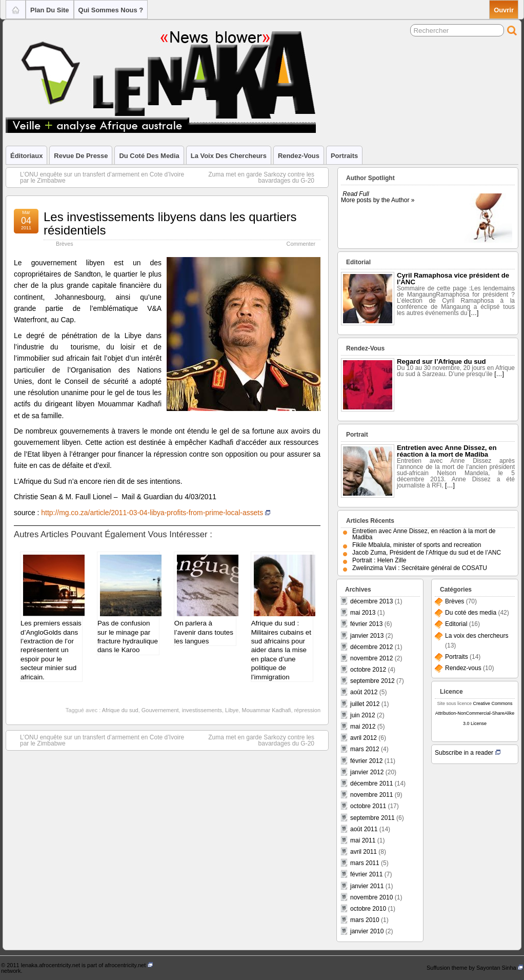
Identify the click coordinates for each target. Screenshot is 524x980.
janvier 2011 (367, 886)
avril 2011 (364, 852)
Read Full (356, 194)
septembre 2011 (372, 818)
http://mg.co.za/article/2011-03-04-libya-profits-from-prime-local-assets (156, 513)
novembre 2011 (371, 795)
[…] (474, 313)
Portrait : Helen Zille (379, 560)
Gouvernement (160, 710)
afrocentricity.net (128, 965)
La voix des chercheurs (229, 156)
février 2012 (366, 761)
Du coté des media (149, 156)
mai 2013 (363, 613)
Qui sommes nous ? (111, 10)
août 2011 (364, 829)
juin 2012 (363, 715)
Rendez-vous (299, 156)
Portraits (344, 156)
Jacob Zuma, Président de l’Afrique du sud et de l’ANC (427, 553)
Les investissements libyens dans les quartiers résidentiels (170, 223)
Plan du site (50, 10)
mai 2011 (363, 840)
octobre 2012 (368, 670)
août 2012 (364, 692)
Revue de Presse (81, 156)
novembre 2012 (371, 658)
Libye (232, 710)
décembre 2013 (371, 601)
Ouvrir (504, 10)
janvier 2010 (367, 931)
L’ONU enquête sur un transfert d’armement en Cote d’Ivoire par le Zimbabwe (97, 178)
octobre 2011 (368, 806)
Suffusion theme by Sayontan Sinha (475, 968)
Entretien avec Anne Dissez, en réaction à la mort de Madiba (447, 451)
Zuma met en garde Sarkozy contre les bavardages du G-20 (266, 178)
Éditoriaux (26, 156)
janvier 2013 (367, 636)
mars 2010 (365, 920)
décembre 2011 (371, 783)
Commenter (301, 244)
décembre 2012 (371, 647)
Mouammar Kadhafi (267, 710)
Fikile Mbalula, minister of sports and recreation (417, 545)
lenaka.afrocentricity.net (51, 965)
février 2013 (366, 624)
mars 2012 (365, 749)
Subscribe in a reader (468, 753)
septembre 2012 (372, 681)
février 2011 (366, 874)
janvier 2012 (367, 772)
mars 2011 (365, 863)
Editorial (456, 624)
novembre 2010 (371, 897)
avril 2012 (364, 738)
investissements (202, 710)
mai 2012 (363, 727)
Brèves (65, 244)
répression (307, 710)
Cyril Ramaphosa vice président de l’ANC (453, 279)
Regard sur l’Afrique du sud (441, 361)
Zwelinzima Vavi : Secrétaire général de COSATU (420, 568)
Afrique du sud (120, 710)
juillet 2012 (365, 704)
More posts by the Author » (378, 200)
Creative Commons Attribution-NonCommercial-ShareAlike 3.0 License (475, 713)
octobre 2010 (368, 909)
